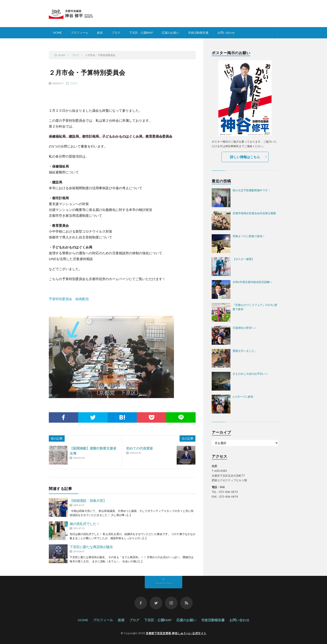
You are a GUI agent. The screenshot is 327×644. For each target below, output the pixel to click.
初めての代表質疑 (140, 448)
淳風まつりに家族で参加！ (249, 236)
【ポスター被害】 (243, 259)
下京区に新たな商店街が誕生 (91, 547)
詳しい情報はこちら (245, 157)
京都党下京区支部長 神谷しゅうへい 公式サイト (176, 633)
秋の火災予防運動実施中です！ (252, 190)
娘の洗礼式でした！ (85, 524)
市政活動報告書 (198, 33)
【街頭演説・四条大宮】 (88, 501)
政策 (100, 33)
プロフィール (79, 33)
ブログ (116, 33)
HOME (58, 33)
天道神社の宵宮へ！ (245, 328)
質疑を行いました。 (245, 351)
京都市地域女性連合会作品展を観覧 (254, 213)
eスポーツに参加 (243, 397)
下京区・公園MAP (141, 33)
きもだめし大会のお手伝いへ (250, 374)
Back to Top (164, 583)
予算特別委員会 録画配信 (69, 299)
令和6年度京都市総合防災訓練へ (252, 282)
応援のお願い (171, 33)
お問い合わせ (226, 33)
